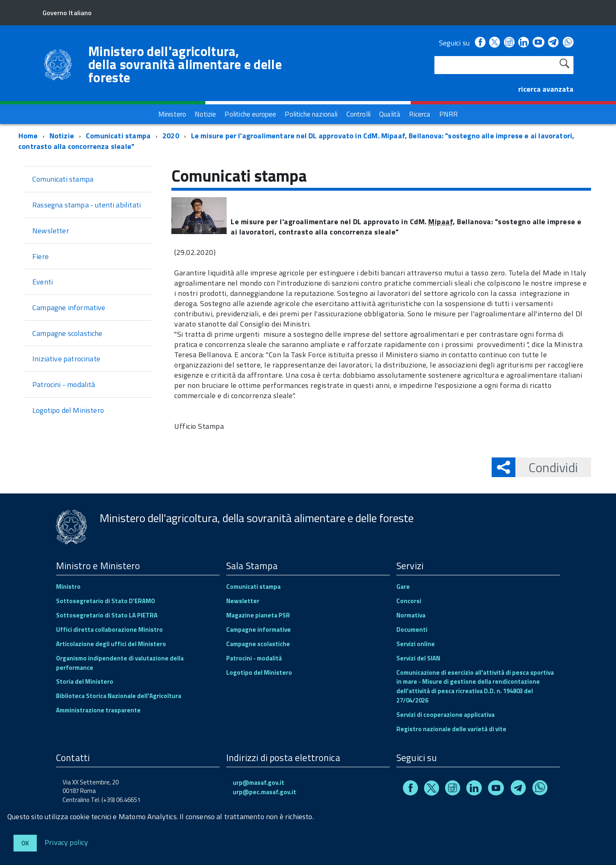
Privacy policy (66, 842)
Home (28, 136)
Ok (25, 843)
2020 (171, 136)
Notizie (62, 136)
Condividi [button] (547, 467)
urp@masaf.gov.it (259, 783)
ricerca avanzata (546, 89)
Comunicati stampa (118, 136)
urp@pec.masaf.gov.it (264, 792)
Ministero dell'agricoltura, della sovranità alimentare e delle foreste (185, 64)
